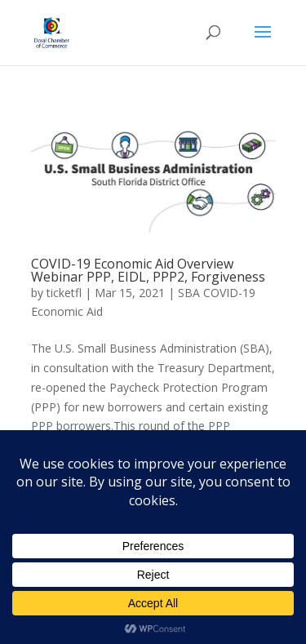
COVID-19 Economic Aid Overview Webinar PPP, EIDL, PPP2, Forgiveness (148, 270)
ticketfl (64, 293)
